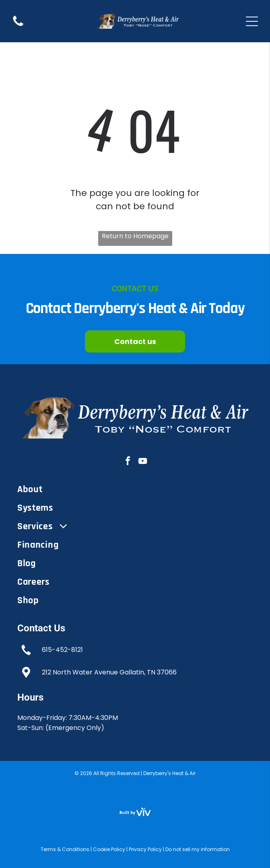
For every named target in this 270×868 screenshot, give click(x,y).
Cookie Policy (109, 849)
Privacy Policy (145, 849)
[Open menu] (252, 21)
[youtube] (142, 462)
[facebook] (128, 462)
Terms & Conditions (65, 849)
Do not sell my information (198, 849)
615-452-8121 (62, 650)
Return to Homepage (135, 236)
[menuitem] (135, 489)
